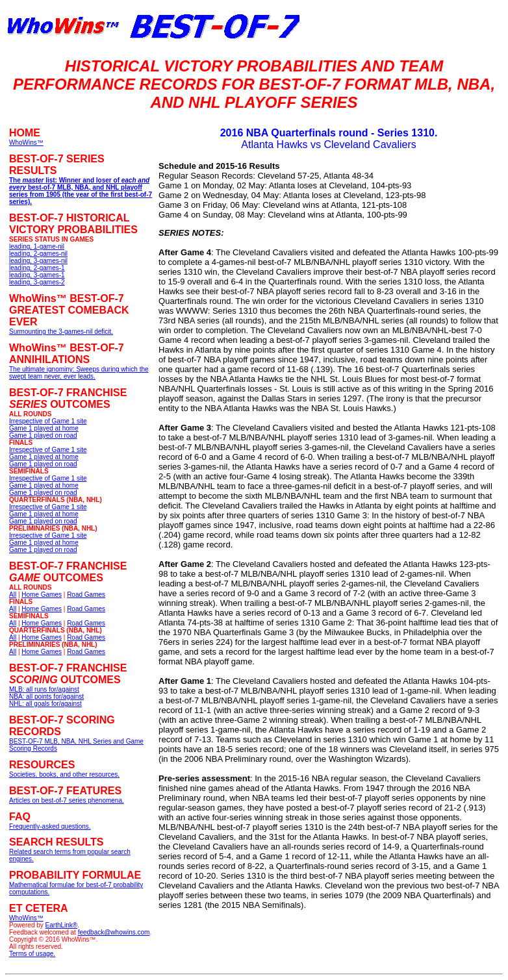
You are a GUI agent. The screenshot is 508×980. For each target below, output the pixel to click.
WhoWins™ (26, 918)
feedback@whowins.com (114, 932)
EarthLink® (62, 925)
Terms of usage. (32, 954)
